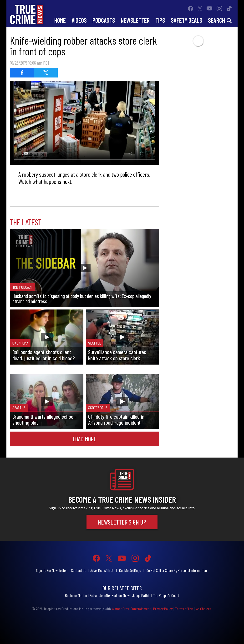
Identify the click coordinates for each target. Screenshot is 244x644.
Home (60, 20)
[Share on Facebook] (22, 73)
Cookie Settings (130, 570)
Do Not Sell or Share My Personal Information (177, 570)
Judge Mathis (141, 595)
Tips (160, 20)
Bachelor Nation (76, 595)
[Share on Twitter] (46, 73)
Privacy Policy (163, 609)
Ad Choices (204, 609)
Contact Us (79, 570)
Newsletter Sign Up (122, 522)
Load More (85, 439)
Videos (79, 20)
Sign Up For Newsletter (51, 570)
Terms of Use (184, 609)
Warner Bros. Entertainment (131, 609)
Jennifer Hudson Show (114, 595)
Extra (93, 595)
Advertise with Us (102, 570)
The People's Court (166, 595)
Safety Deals (187, 20)
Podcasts (104, 20)
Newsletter (135, 20)
